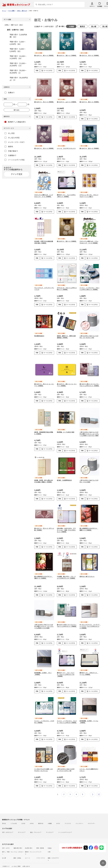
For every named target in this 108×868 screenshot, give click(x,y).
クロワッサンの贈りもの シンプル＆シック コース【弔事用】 (44, 194)
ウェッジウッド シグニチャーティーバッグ (44, 287)
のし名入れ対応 (12, 138)
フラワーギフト (41, 854)
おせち (58, 820)
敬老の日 (41, 820)
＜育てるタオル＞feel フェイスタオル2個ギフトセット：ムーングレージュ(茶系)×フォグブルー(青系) (89, 430)
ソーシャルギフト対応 (15, 160)
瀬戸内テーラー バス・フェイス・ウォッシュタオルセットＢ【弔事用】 (66, 671)
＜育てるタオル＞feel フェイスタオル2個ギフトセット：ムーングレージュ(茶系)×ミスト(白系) (44, 623)
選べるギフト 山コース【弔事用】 (67, 100)
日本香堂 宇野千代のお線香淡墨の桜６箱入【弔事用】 (44, 240)
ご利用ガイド (6, 863)
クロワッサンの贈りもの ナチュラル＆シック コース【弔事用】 (89, 240)
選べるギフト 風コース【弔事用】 (89, 100)
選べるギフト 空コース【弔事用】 (89, 147)
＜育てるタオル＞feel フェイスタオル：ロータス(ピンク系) (89, 333)
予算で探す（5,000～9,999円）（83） (17, 50)
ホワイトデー (91, 820)
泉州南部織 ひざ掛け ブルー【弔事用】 (43, 670)
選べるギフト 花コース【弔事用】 (44, 100)
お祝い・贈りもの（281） (14, 25)
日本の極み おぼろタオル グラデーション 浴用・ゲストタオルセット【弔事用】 (66, 527)
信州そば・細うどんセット (87, 573)
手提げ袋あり (11, 151)
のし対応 (10, 133)
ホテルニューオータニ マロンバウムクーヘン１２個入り (89, 194)
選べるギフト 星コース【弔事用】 (67, 239)
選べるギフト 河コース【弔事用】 (44, 147)
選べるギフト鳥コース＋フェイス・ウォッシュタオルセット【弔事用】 (67, 622)
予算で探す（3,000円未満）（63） (18, 36)
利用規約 (5, 867)
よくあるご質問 (16, 863)
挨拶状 (9, 146)
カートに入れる (48, 70)
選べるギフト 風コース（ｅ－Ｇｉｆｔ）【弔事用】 (67, 381)
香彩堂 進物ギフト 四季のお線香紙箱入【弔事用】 (66, 333)
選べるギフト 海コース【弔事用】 (67, 55)
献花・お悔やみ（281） (16, 30)
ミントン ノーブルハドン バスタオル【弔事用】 (44, 718)
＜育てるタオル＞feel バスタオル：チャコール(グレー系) (66, 766)
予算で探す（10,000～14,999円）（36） (18, 57)
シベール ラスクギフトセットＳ (66, 147)
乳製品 (50, 845)
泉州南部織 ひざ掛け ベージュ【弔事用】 (89, 718)
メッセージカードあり (15, 142)
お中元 (32, 820)
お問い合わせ (26, 863)
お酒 (49, 848)
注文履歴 (100, 6)
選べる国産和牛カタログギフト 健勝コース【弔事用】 (89, 526)
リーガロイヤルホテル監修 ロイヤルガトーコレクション (44, 766)
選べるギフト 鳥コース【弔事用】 (44, 55)
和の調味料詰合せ (39, 332)
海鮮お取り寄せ (18, 845)
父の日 (23, 820)
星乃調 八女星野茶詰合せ (64, 477)
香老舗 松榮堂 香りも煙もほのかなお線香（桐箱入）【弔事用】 (44, 478)
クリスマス (68, 820)
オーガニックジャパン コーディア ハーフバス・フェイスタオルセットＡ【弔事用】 (90, 623)
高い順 (94, 26)
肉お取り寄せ (29, 845)
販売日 (82, 26)
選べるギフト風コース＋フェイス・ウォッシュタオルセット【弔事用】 (90, 381)
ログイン (92, 6)
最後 (99, 791)
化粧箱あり (10, 155)
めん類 (4, 854)
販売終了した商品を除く (15, 122)
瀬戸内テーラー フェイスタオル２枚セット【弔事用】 (66, 194)
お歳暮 (50, 820)
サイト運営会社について (16, 867)
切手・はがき (6, 845)
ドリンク (39, 848)
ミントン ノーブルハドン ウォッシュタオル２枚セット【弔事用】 (89, 287)
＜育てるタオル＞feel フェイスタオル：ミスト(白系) (89, 478)
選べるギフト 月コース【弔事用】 (89, 55)
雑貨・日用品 (17, 854)
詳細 (37, 70)
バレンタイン (79, 820)
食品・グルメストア (36, 829)
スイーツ (27, 854)
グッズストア (50, 829)
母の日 (4, 820)
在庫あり (10, 92)
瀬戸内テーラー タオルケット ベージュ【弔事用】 (89, 670)
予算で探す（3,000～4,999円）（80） (17, 43)
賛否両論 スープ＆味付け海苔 (66, 429)
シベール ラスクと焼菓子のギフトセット (89, 766)
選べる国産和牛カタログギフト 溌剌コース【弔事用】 (44, 574)
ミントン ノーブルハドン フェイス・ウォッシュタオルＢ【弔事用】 (67, 718)
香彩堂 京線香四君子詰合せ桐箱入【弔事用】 (44, 429)
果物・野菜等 (40, 845)
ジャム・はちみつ (18, 848)
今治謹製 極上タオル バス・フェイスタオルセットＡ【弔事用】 (66, 574)
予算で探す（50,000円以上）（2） (19, 79)
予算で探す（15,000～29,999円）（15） (18, 64)
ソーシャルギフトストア (65, 829)
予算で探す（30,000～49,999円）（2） (18, 72)
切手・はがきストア (8, 829)
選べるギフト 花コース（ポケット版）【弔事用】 (44, 526)
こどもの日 (14, 820)
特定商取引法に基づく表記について (35, 867)
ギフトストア (22, 829)
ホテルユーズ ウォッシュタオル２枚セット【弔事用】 (67, 287)
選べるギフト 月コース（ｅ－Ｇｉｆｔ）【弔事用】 (44, 381)
